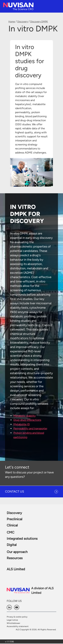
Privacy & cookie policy (17, 617)
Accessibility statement (18, 626)
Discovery (23, 22)
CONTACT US (15, 492)
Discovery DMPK (39, 22)
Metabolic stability (25, 416)
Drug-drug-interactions (27, 420)
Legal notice (12, 620)
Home (12, 22)
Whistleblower (13, 623)
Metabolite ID (22, 424)
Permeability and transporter (30, 428)
